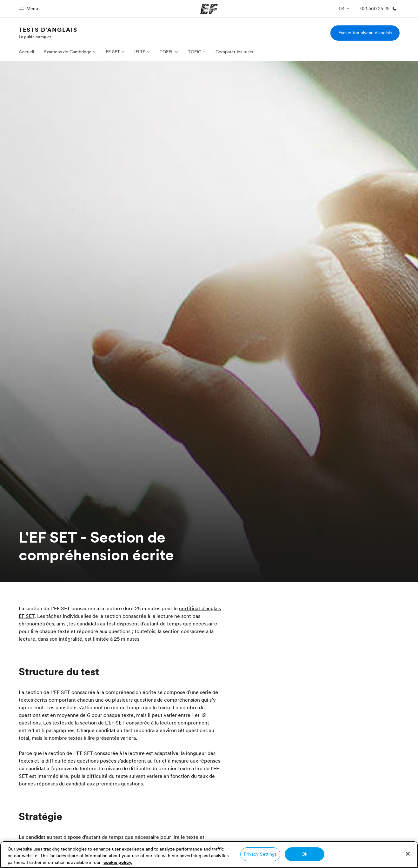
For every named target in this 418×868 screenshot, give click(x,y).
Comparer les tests (234, 52)
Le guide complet (35, 37)
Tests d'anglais (48, 30)
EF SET (113, 52)
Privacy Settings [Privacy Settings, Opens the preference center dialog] (260, 854)
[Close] (408, 854)
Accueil (26, 52)
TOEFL (167, 52)
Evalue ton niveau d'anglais (365, 33)
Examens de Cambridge (68, 52)
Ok (304, 854)
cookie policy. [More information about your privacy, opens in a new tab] (118, 862)
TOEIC (195, 52)
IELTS (140, 52)
